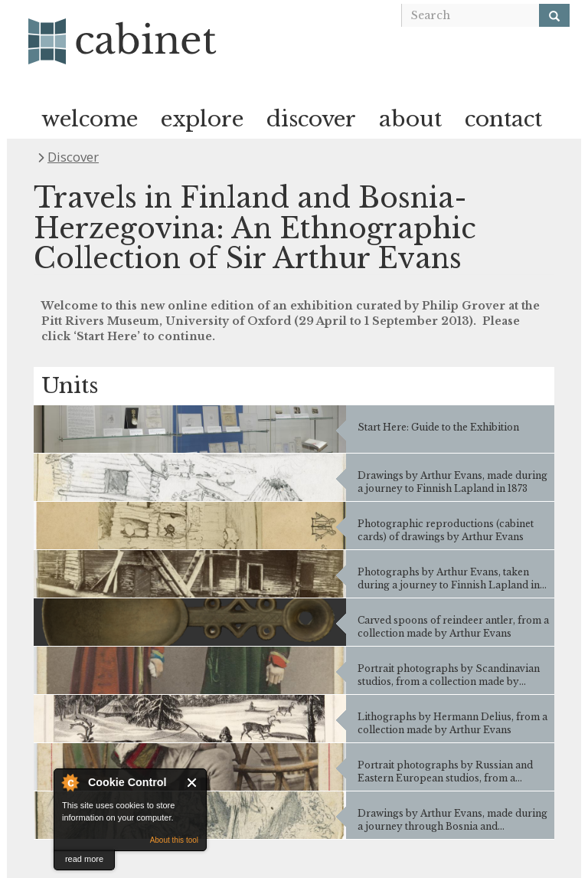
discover (311, 119)
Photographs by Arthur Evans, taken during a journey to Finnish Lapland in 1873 (449, 578)
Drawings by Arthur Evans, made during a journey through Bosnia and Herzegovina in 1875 (452, 820)
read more (84, 859)
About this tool (174, 840)
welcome (90, 119)
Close (193, 783)
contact (503, 119)
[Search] (554, 15)
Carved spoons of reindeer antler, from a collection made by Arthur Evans (453, 627)
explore (202, 119)
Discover (73, 157)
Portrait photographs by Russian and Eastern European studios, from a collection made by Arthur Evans (445, 772)
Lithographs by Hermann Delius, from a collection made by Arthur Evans (452, 723)
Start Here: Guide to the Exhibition (438, 427)
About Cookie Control (70, 782)
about (410, 119)
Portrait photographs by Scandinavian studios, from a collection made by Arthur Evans (449, 675)
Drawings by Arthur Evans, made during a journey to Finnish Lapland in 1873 (452, 482)
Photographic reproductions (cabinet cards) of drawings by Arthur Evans (446, 530)
